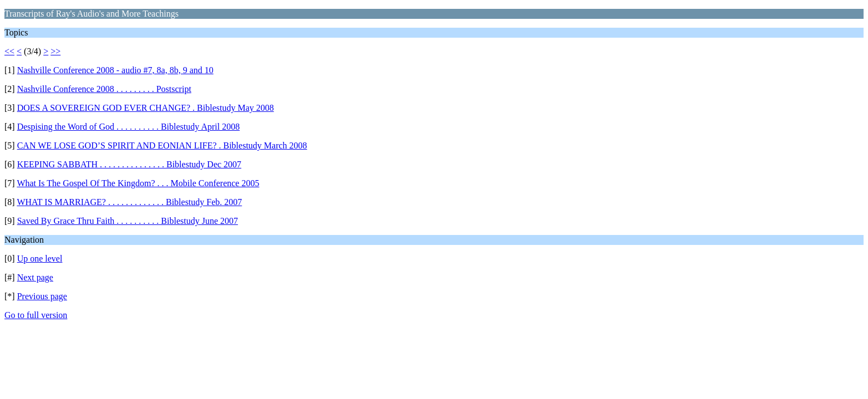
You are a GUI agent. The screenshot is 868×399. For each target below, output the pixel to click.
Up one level (40, 259)
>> (55, 51)
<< (9, 51)
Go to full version (36, 315)
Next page (35, 277)
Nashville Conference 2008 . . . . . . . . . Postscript (104, 89)
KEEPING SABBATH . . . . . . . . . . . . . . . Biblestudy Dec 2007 (129, 164)
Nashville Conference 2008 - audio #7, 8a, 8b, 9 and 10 (115, 70)
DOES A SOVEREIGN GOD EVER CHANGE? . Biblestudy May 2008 (146, 108)
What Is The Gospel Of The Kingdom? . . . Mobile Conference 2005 (138, 183)
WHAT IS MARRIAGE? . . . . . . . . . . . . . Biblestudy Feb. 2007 (129, 202)
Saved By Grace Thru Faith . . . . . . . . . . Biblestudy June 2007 (128, 221)
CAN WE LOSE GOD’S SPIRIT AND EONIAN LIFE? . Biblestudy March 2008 (162, 145)
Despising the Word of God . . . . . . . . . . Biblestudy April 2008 (129, 127)
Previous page (42, 296)
